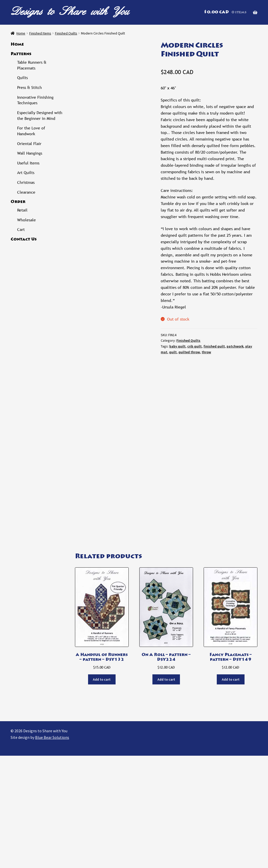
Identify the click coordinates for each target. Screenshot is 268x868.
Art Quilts (26, 173)
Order (18, 202)
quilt (173, 352)
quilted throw (189, 352)
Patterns (21, 54)
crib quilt (194, 346)
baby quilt (177, 346)
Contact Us (24, 239)
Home (21, 33)
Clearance (26, 192)
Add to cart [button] (102, 792)
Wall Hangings (30, 153)
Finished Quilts (66, 33)
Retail (22, 210)
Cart (21, 230)
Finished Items (40, 33)
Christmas (26, 182)
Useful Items (28, 163)
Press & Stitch (30, 88)
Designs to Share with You (70, 11)
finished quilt (214, 346)
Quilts (22, 78)
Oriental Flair (29, 144)
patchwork (235, 346)
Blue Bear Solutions (52, 850)
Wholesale (26, 220)
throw (206, 352)
